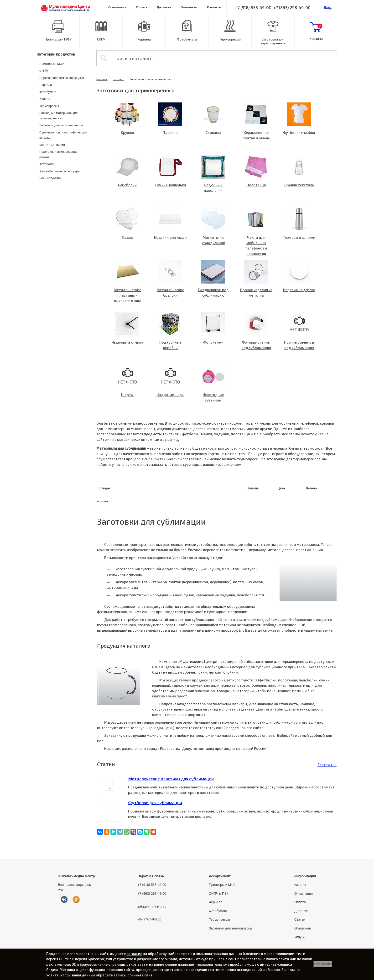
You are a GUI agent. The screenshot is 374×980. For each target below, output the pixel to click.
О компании (117, 7)
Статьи (300, 919)
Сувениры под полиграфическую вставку (63, 135)
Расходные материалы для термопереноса (59, 116)
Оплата (142, 7)
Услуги (299, 937)
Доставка (164, 7)
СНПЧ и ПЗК (219, 894)
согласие (134, 954)
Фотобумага (187, 39)
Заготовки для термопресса (230, 928)
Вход (328, 7)
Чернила (144, 39)
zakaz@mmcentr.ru (152, 906)
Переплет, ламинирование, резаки (59, 154)
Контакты (214, 7)
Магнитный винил (52, 145)
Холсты (45, 99)
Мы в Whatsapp (149, 919)
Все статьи (327, 765)
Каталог (118, 79)
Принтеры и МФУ (58, 39)
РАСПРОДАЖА (50, 178)
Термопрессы (230, 39)
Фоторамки (47, 164)
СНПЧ (101, 39)
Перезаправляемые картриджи (62, 78)
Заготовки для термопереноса (273, 41)
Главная (102, 79)
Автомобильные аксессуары (60, 171)
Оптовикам (189, 7)
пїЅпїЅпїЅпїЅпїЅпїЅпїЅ (323, 964)
